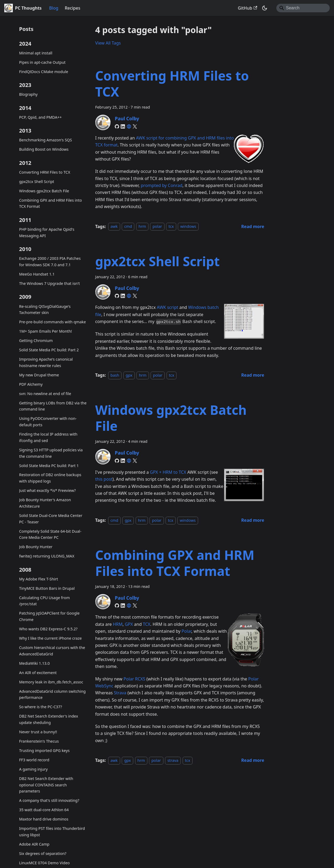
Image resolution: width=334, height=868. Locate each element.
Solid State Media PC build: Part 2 (49, 350)
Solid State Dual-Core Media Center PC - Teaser (51, 519)
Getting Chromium (36, 341)
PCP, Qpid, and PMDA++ (41, 117)
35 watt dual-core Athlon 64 (44, 810)
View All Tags (108, 43)
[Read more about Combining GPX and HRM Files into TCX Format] (253, 760)
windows (188, 227)
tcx (171, 227)
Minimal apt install (36, 53)
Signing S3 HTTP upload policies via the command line (51, 453)
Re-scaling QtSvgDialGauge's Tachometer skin (45, 310)
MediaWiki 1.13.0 (35, 663)
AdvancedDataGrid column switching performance (52, 694)
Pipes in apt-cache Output (42, 62)
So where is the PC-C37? (41, 707)
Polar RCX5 (135, 679)
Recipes (72, 8)
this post (104, 479)
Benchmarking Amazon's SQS (46, 140)
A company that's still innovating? (49, 800)
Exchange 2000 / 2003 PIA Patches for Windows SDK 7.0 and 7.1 (50, 262)
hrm (142, 227)
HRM (118, 624)
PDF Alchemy (31, 384)
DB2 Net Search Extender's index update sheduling (49, 719)
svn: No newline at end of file (45, 394)
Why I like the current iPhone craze (51, 638)
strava (173, 760)
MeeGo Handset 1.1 (37, 274)
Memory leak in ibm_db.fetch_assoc (51, 682)
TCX (147, 624)
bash (115, 375)
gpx (129, 375)
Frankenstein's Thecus (39, 741)
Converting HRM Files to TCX (45, 172)
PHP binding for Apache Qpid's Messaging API (47, 232)
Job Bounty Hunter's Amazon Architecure (45, 503)
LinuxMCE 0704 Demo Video (45, 863)
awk (114, 227)
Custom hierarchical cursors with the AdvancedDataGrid (52, 651)
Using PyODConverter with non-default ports (48, 422)
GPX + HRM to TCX (168, 472)
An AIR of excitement (38, 673)
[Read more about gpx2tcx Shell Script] (253, 375)
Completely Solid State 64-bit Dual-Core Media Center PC (50, 534)
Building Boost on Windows (44, 149)
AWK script (167, 307)
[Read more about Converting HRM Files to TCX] (253, 226)
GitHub (247, 8)
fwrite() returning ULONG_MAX (47, 556)
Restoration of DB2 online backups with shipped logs (50, 478)
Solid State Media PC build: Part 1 (49, 466)
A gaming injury (34, 769)
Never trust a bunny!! (38, 732)
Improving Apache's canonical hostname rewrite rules (46, 362)
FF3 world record (34, 760)
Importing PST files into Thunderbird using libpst (52, 832)
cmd (128, 227)
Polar (186, 631)
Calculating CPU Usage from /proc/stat (45, 601)
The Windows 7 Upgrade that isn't (50, 283)
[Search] (303, 8)
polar (157, 227)
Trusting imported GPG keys (44, 750)
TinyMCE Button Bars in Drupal (47, 588)
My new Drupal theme (39, 375)
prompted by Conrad (162, 185)
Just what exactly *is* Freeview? (48, 490)
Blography (28, 94)
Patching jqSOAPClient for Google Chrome (50, 616)
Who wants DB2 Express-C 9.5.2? (48, 629)
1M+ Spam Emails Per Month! (46, 331)
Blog (54, 8)
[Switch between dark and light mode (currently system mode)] (265, 8)
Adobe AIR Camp (34, 844)
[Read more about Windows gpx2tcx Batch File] (253, 520)
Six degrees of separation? (43, 853)
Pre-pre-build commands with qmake (53, 322)
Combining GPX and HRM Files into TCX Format (51, 203)
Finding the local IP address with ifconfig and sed (48, 437)
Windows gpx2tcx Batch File (44, 191)
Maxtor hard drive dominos (44, 819)
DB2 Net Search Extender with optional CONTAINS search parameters (46, 785)
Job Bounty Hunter (36, 547)
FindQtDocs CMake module (44, 72)
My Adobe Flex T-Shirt (39, 579)
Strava (120, 693)
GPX (129, 624)
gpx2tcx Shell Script (37, 182)
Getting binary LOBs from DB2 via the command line (53, 406)
